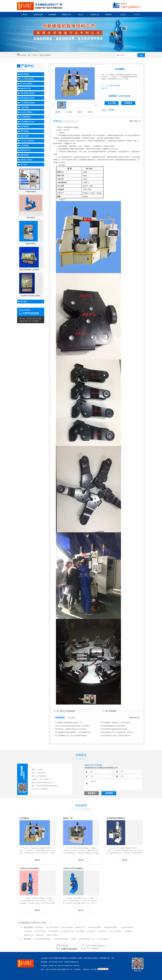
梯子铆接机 (25, 131)
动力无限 (94, 969)
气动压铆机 (25, 107)
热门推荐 (24, 164)
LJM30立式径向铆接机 (29, 868)
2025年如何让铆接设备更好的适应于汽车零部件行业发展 (75, 726)
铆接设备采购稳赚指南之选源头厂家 (69, 723)
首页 (29, 55)
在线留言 (81, 755)
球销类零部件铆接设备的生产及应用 (115, 729)
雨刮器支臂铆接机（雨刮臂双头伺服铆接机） (31, 270)
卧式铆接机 (25, 126)
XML (113, 958)
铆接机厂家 (68, 818)
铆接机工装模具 (26, 160)
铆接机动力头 (26, 150)
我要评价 (80, 112)
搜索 (141, 55)
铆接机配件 (25, 155)
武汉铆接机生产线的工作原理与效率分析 (116, 736)
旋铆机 (74, 939)
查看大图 (58, 112)
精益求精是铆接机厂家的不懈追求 (114, 726)
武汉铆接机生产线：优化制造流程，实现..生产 (118, 732)
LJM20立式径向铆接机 (73, 868)
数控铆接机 (25, 74)
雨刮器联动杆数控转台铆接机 (31, 296)
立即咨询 (128, 103)
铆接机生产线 (26, 88)
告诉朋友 (90, 112)
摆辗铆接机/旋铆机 (28, 98)
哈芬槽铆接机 (26, 117)
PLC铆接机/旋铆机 (28, 103)
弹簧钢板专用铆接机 (61, 939)
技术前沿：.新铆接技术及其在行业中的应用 (72, 729)
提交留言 (92, 793)
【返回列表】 (133, 718)
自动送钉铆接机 (26, 112)
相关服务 (24, 302)
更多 (113, 110)
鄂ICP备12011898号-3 (92, 958)
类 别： (105, 85)
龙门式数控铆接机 (27, 79)
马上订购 (112, 103)
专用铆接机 (25, 145)
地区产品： (105, 88)
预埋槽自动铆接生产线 (87, 939)
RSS (109, 958)
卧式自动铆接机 (103, 939)
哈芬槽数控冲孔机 (27, 122)
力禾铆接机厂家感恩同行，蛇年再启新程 (116, 723)
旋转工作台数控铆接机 (68, 711)
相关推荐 (81, 805)
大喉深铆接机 (31, 218)
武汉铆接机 (120, 69)
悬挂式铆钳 (25, 136)
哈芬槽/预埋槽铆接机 (116, 818)
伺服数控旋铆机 (31, 192)
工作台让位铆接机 (27, 141)
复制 (110, 110)
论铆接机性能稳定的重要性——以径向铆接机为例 (74, 732)
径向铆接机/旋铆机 (28, 93)
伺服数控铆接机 (31, 244)
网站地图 (103, 958)
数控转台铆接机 (45, 55)
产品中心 (35, 55)
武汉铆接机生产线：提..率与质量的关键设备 (72, 736)
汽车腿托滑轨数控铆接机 (42, 939)
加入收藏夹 (69, 112)
